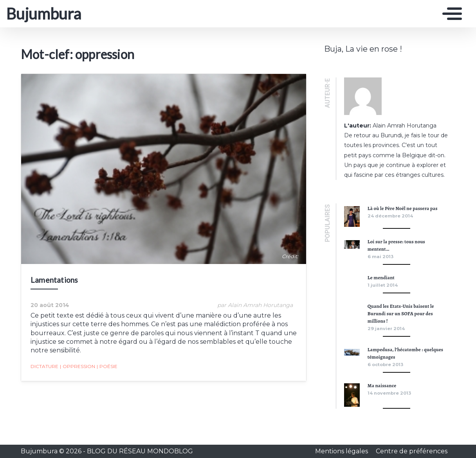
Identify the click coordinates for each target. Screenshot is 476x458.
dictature (44, 366)
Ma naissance (382, 385)
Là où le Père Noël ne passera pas (403, 208)
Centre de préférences (412, 451)
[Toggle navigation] (450, 14)
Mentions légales (342, 451)
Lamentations (54, 280)
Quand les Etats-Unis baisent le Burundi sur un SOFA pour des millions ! (401, 313)
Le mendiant (381, 277)
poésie (107, 366)
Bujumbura (44, 14)
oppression (78, 366)
